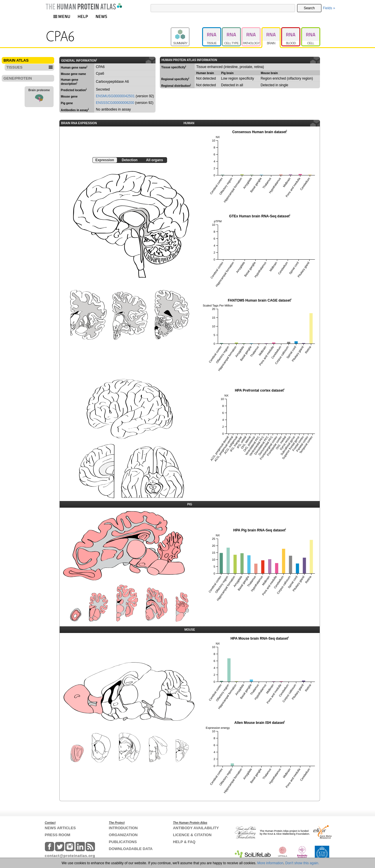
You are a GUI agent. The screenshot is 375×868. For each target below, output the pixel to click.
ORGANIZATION (123, 835)
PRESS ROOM (58, 835)
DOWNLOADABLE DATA (131, 849)
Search (309, 8)
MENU (62, 16)
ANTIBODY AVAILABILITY (196, 828)
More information (270, 863)
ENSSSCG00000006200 (115, 103)
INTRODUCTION (123, 828)
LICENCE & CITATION (192, 835)
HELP (83, 16)
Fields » (329, 8)
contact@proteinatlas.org (70, 856)
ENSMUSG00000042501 (115, 96)
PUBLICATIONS (123, 842)
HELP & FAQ (184, 842)
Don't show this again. (302, 863)
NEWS (101, 16)
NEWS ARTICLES (60, 828)
